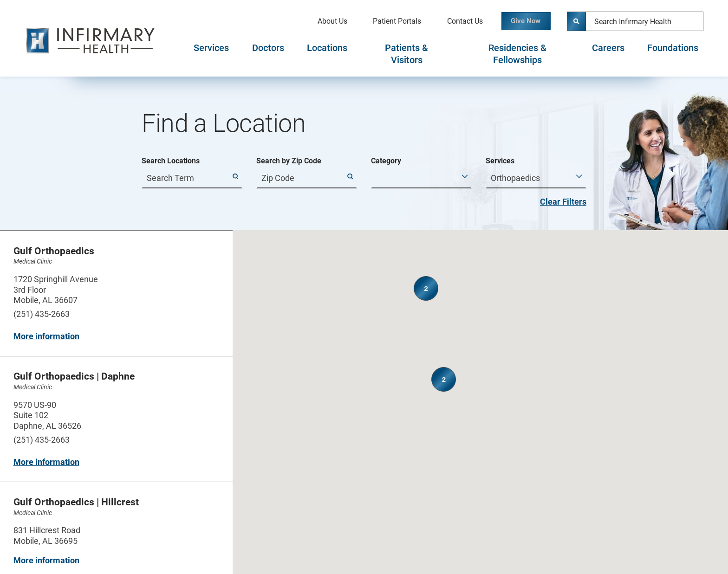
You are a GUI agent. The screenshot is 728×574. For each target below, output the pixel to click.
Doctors (268, 48)
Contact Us (451, 21)
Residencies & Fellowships (517, 54)
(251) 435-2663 (42, 314)
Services (211, 48)
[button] (499, 425)
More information (46, 336)
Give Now (519, 21)
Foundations (673, 48)
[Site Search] (577, 21)
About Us (318, 21)
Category (386, 161)
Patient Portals (383, 21)
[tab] (211, 54)
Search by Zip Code (289, 161)
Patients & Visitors (406, 54)
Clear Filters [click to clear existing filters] (563, 202)
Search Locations (171, 161)
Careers (608, 48)
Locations (327, 48)
